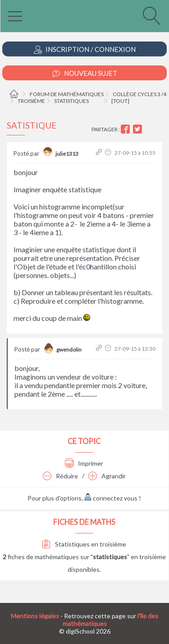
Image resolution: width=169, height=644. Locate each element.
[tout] (120, 101)
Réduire (60, 476)
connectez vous (111, 498)
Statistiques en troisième (84, 544)
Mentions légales (35, 616)
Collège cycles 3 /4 (139, 94)
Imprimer (84, 463)
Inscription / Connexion (85, 49)
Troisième (31, 101)
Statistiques (71, 101)
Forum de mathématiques (67, 94)
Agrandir (107, 476)
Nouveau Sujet (85, 73)
